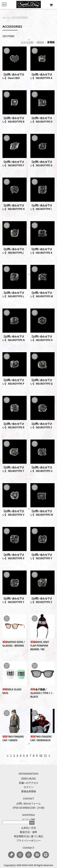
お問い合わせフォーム (29, 803)
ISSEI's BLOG (28, 779)
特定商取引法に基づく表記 (29, 836)
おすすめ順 (27, 42)
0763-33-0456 (21, 808)
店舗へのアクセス (29, 783)
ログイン (29, 787)
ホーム (6, 18)
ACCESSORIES (20, 18)
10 (41, 755)
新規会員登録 (29, 791)
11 (45, 755)
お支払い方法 (29, 828)
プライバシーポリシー (29, 841)
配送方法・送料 (29, 832)
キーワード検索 (29, 819)
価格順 (40, 42)
